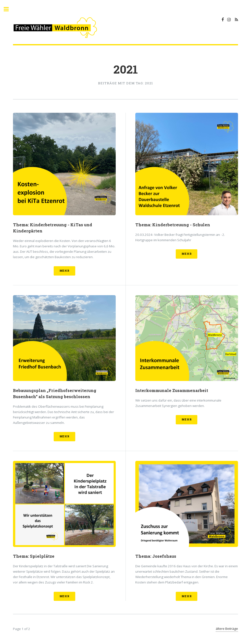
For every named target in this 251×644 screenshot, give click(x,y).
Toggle (9, 9)
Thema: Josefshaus (156, 556)
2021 (126, 69)
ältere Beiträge (227, 629)
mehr (64, 271)
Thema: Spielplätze (34, 556)
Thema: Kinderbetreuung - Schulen (173, 225)
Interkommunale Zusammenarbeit (172, 391)
